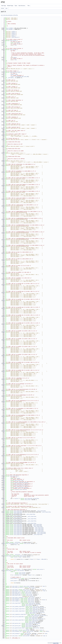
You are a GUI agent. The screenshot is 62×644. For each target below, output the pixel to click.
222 (3, 267)
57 (3, 81)
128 (3, 161)
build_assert (14, 578)
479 (3, 556)
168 (3, 206)
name (18, 478)
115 (3, 146)
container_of (18, 575)
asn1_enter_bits (16, 595)
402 (3, 469)
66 (3, 91)
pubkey (26, 483)
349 (3, 410)
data (18, 43)
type (16, 74)
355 (3, 416)
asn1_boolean (16, 599)
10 (3, 28)
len (15, 45)
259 (3, 308)
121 (3, 153)
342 (3, 402)
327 (3, 385)
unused (32, 596)
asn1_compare (16, 601)
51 (3, 74)
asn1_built (9, 571)
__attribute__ (11, 78)
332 (3, 391)
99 (3, 128)
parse (16, 499)
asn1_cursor (13, 41)
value (44, 600)
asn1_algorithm (14, 476)
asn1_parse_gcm (16, 626)
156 (3, 192)
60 (3, 84)
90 (3, 118)
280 (3, 332)
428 (3, 499)
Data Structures (22, 6)
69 (3, 95)
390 (3, 456)
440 (3, 512)
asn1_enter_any (16, 592)
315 (3, 371)
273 (3, 324)
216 (3, 260)
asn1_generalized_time (18, 628)
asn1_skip (15, 590)
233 (3, 279)
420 (3, 489)
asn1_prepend (16, 634)
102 (3, 132)
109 (3, 140)
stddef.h (14, 32)
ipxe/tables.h (15, 37)
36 (3, 57)
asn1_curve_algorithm (18, 617)
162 (3, 199)
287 (3, 340)
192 (3, 233)
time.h (13, 36)
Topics (16, 6)
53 (3, 77)
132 (3, 165)
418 (3, 487)
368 (3, 431)
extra (41, 630)
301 (3, 356)
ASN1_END (44, 559)
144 (3, 179)
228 (3, 273)
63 (3, 88)
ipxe (7, 8)
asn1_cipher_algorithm (18, 611)
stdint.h (14, 33)
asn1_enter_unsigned (18, 598)
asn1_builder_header (15, 72)
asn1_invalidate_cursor (12, 543)
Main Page (4, 6)
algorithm (36, 499)
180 (3, 219)
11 (3, 29)
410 (3, 478)
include (2, 8)
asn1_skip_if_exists (18, 587)
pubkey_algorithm (19, 483)
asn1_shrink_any (16, 594)
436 (3, 507)
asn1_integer (16, 600)
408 (3, 476)
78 (3, 105)
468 (3, 543)
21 (3, 41)
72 (3, 98)
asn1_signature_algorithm (19, 614)
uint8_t (13, 74)
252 (3, 300)
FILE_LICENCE (9, 28)
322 (3, 379)
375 (3, 439)
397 (3, 464)
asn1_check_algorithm (18, 620)
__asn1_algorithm (41, 511)
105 (3, 135)
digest (26, 485)
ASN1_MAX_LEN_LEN (23, 77)
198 (3, 240)
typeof (30, 575)
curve (25, 489)
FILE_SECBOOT (9, 29)
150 (3, 186)
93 (3, 122)
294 (3, 348)
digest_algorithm (19, 485)
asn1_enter (15, 586)
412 (3, 480)
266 (3, 316)
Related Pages (10, 6)
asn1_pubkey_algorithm (18, 607)
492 (3, 571)
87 (3, 115)
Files (29, 6)
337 (3, 396)
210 (3, 253)
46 (3, 69)
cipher (26, 487)
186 (3, 226)
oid (22, 480)
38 (3, 60)
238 (3, 285)
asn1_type (9, 556)
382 (3, 447)
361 (3, 423)
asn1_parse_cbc (16, 623)
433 (3, 504)
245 (3, 293)
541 (3, 626)
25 (3, 45)
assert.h (14, 35)
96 (3, 125)
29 (3, 50)
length (17, 77)
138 (3, 172)
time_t (27, 629)
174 (3, 213)
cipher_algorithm (19, 487)
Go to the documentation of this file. (9, 15)
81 (3, 108)
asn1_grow (15, 630)
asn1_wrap (15, 636)
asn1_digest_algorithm (18, 609)
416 (3, 485)
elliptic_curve (18, 489)
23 (3, 43)
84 (3, 111)
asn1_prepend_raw (17, 631)
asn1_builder (13, 50)
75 (3, 101)
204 (3, 246)
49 (3, 72)
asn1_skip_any (16, 593)
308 (3, 363)
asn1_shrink (15, 591)
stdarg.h (14, 34)
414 (3, 483)
